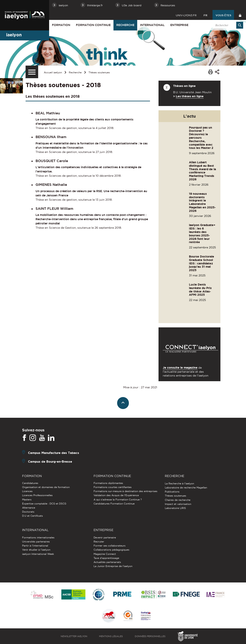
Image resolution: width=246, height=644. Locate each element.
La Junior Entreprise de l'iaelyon (113, 566)
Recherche (125, 25)
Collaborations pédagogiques (111, 550)
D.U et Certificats (32, 516)
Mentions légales (111, 636)
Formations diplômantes (108, 483)
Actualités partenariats (107, 562)
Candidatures (30, 483)
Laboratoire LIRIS (175, 508)
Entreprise (179, 25)
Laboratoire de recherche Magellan (186, 488)
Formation (61, 25)
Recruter (99, 542)
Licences (27, 491)
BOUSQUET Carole (52, 161)
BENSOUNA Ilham (51, 137)
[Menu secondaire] (32, 72)
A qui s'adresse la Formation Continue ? (118, 500)
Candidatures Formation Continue (114, 504)
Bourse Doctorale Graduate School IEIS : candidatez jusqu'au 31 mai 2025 (202, 263)
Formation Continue (93, 25)
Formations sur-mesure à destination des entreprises (125, 491)
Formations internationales (38, 537)
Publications (172, 492)
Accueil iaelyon (53, 72)
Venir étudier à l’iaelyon (36, 550)
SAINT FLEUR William (54, 209)
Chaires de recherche (178, 500)
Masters (27, 500)
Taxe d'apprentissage (106, 558)
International (152, 25)
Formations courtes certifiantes (113, 487)
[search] (227, 25)
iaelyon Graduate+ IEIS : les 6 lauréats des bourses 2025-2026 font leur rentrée (202, 234)
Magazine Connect (105, 554)
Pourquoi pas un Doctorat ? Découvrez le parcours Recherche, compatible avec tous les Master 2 (201, 138)
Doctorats (28, 512)
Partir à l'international (35, 546)
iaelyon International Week (38, 554)
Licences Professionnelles (37, 495)
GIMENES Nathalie (51, 185)
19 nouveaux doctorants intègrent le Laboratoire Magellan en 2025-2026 (202, 202)
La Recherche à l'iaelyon (179, 483)
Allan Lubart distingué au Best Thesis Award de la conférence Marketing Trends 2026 (202, 171)
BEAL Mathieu (48, 113)
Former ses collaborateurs (110, 546)
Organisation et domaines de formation (46, 487)
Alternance (29, 508)
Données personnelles (150, 636)
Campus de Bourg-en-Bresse (50, 461)
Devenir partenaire (105, 537)
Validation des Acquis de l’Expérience (116, 495)
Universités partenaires (36, 542)
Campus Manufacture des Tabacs (54, 453)
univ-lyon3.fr (186, 15)
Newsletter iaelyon (74, 636)
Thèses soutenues (99, 72)
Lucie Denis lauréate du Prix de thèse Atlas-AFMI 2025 (200, 290)
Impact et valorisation (178, 504)
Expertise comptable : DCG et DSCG (44, 504)
